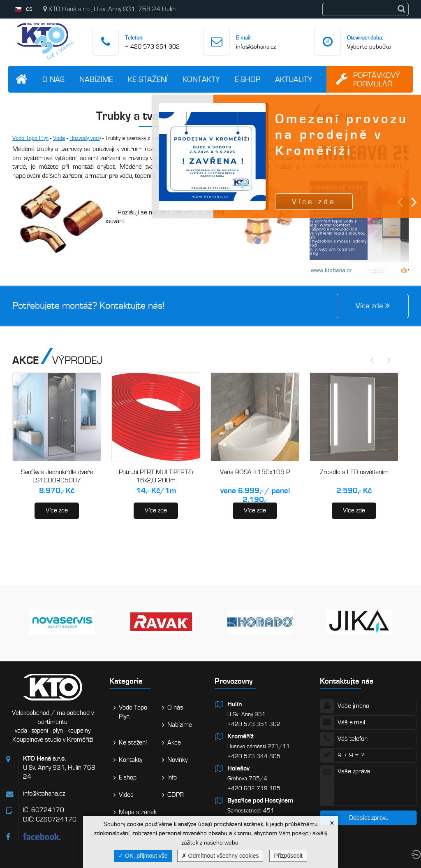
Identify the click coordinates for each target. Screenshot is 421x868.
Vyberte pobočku (369, 47)
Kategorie (126, 681)
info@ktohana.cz (256, 47)
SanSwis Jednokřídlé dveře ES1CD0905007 (57, 476)
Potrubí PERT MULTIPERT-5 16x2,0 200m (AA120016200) (156, 480)
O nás (53, 79)
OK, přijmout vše (143, 856)
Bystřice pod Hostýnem (260, 801)
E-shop (248, 79)
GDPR (176, 795)
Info (172, 777)
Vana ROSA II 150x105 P (255, 472)
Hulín (235, 704)
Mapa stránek (138, 812)
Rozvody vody (85, 138)
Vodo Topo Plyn (30, 138)
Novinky (177, 760)
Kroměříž (241, 736)
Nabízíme (96, 79)
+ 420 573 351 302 (152, 47)
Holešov (238, 768)
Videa (126, 795)
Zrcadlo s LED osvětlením (354, 472)
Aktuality (294, 79)
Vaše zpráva (368, 785)
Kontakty (201, 79)
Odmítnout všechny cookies (220, 856)
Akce (174, 742)
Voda (59, 138)
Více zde (57, 510)
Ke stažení (148, 79)
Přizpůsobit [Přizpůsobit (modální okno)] (288, 856)
